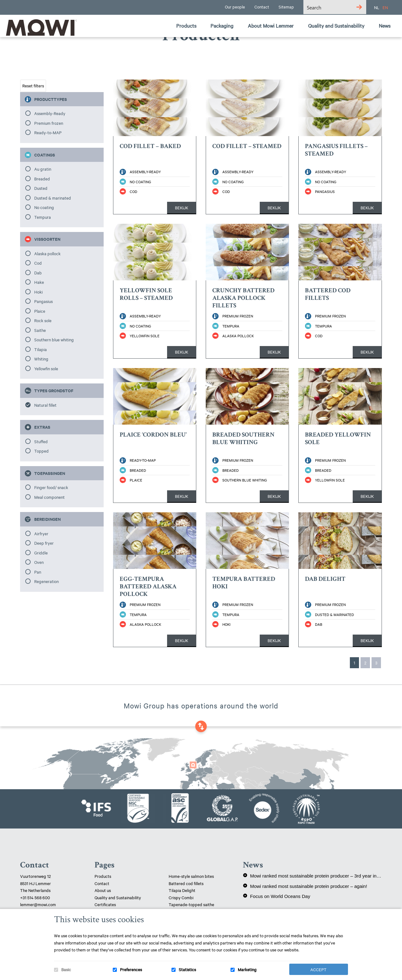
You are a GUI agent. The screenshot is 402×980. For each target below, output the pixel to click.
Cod (38, 263)
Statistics (187, 969)
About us (103, 890)
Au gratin (43, 169)
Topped (41, 451)
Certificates (105, 904)
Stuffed (41, 441)
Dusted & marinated (53, 198)
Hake (39, 282)
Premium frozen (49, 123)
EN (385, 7)
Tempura (43, 217)
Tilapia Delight (182, 890)
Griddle (41, 553)
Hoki (38, 292)
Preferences (131, 969)
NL (377, 7)
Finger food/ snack (51, 487)
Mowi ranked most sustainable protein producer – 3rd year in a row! (312, 876)
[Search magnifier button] (359, 7)
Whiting (41, 359)
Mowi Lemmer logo (39, 27)
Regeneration (46, 581)
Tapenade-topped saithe (191, 904)
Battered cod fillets (186, 883)
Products (103, 876)
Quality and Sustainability (118, 897)
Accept (318, 969)
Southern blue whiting (54, 339)
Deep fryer (44, 543)
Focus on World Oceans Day (276, 896)
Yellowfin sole (46, 368)
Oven (39, 562)
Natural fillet (45, 405)
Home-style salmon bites (191, 876)
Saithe (40, 330)
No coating (44, 207)
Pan (38, 572)
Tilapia (41, 349)
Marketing (247, 969)
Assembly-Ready (50, 113)
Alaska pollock (47, 253)
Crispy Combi (181, 897)
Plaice (40, 311)
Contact (102, 883)
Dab (38, 273)
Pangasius (43, 301)
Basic (66, 969)
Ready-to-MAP (48, 132)
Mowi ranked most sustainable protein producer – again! (305, 886)
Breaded (42, 179)
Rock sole (43, 320)
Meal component (49, 497)
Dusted (41, 188)
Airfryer (41, 533)
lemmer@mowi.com (38, 904)
